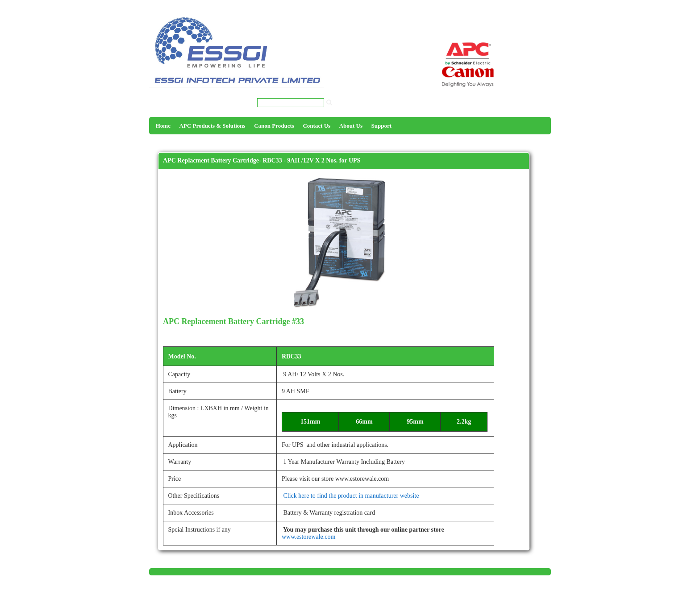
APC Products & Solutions (212, 126)
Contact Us (317, 126)
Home (163, 126)
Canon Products (274, 126)
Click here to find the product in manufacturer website (350, 496)
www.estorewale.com (308, 537)
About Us (351, 126)
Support (382, 126)
